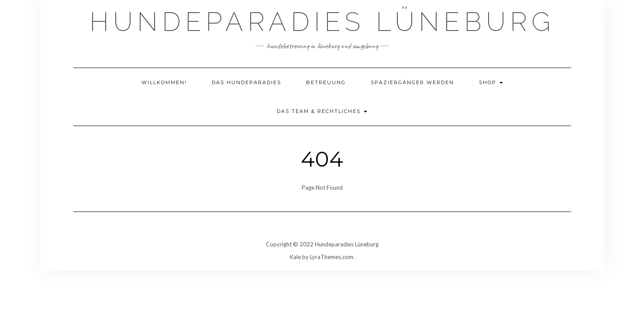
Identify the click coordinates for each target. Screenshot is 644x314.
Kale (295, 257)
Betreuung (326, 82)
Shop (491, 82)
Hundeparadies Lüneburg (322, 22)
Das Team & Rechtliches (322, 111)
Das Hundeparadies (246, 82)
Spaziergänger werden (412, 82)
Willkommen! (164, 82)
